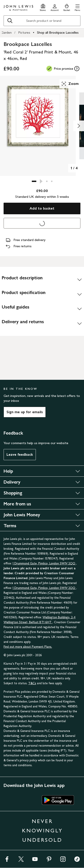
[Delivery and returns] (42, 323)
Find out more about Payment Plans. (28, 647)
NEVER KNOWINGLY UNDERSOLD (42, 830)
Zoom (70, 84)
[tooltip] (77, 69)
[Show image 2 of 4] (79, 126)
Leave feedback (20, 454)
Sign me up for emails (25, 412)
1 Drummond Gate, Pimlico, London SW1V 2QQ (44, 563)
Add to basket (42, 208)
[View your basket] (67, 7)
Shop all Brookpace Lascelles (58, 32)
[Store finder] (43, 7)
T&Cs (32, 683)
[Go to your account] (55, 7)
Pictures (24, 32)
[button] (77, 7)
